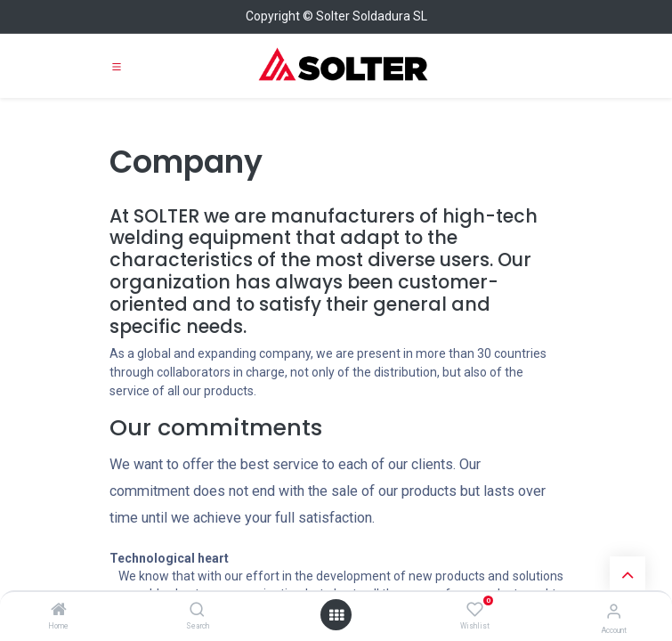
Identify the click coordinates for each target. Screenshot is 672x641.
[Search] (197, 611)
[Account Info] (614, 611)
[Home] (59, 611)
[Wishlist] (475, 610)
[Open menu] (336, 615)
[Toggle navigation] (117, 66)
